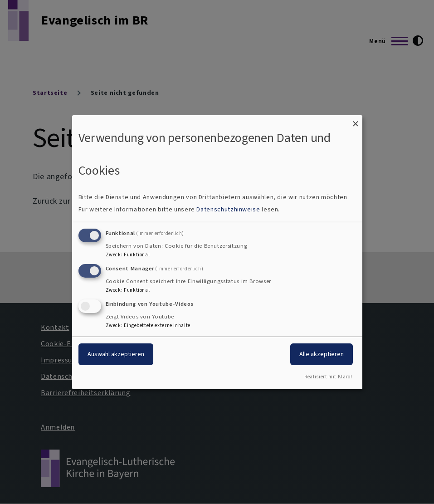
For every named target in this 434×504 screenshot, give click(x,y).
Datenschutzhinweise (228, 209)
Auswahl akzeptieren (116, 354)
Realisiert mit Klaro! (328, 377)
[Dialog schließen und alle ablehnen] (356, 120)
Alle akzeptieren (322, 354)
